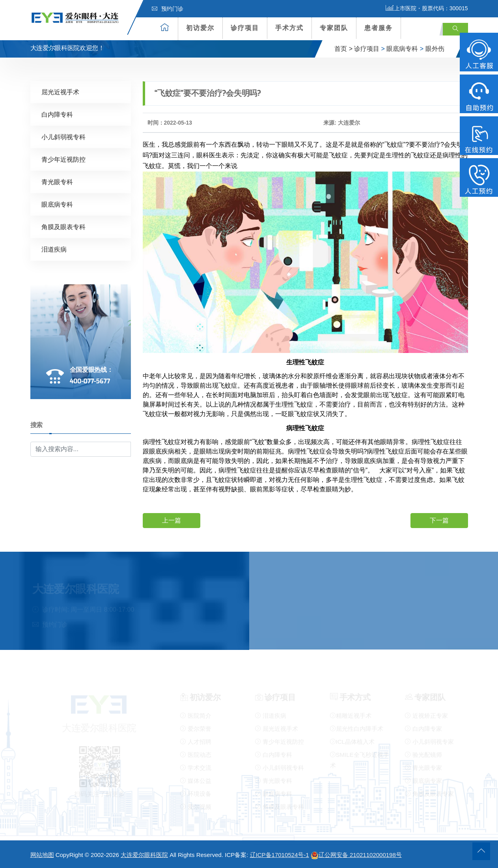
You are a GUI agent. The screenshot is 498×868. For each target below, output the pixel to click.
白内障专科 (57, 114)
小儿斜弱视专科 (63, 137)
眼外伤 (435, 49)
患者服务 (379, 28)
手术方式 (289, 28)
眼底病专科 (402, 49)
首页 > (343, 49)
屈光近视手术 (60, 92)
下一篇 (439, 520)
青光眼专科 (57, 182)
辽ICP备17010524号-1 (280, 855)
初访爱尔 (200, 28)
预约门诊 (168, 9)
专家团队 (334, 28)
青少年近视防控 (63, 159)
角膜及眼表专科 (63, 227)
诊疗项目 (245, 28)
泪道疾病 (54, 249)
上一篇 (172, 520)
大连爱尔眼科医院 (144, 855)
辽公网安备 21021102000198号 (356, 855)
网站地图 (42, 855)
